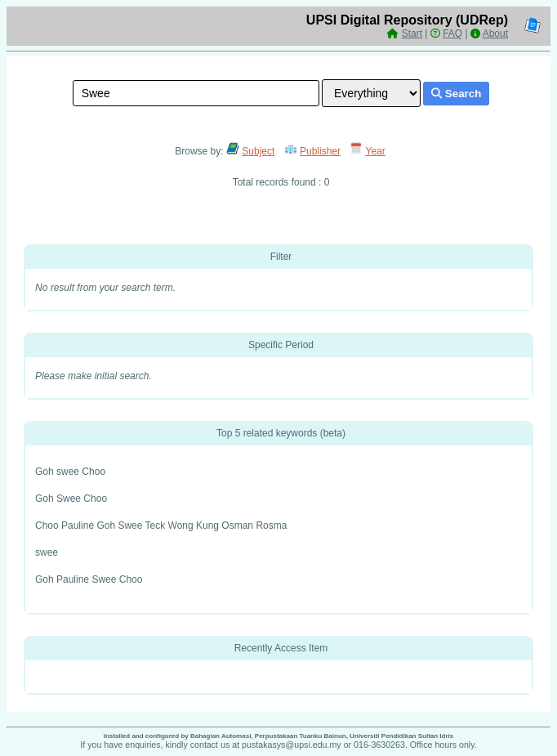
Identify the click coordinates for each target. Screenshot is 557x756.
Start (412, 34)
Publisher (320, 151)
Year (376, 151)
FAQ (452, 34)
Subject (258, 151)
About (495, 34)
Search (456, 94)
